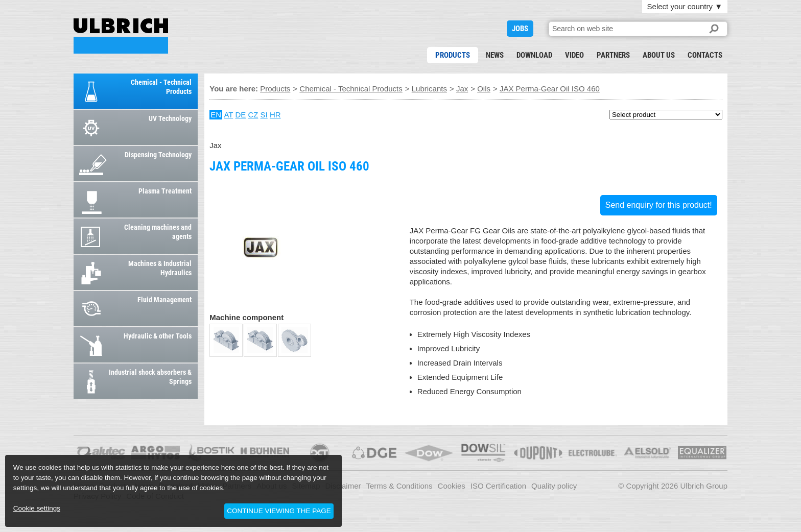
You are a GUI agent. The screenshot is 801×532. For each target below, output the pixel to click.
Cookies (452, 486)
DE (240, 115)
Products (453, 55)
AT (228, 115)
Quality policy (554, 486)
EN (216, 115)
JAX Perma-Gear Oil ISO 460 (121, 36)
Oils (484, 89)
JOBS (520, 29)
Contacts (705, 55)
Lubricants (429, 89)
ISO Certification (498, 486)
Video (574, 55)
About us (659, 55)
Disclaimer (343, 486)
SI (264, 115)
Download (534, 55)
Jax (462, 89)
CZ (253, 115)
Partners (613, 55)
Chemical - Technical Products (351, 89)
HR (275, 115)
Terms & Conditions (399, 486)
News (495, 55)
